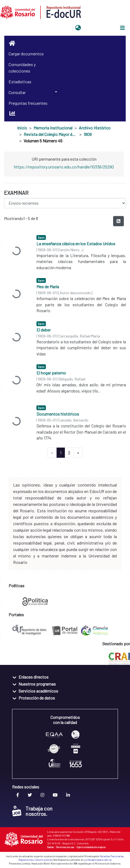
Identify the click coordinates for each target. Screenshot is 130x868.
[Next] (78, 453)
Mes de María (48, 287)
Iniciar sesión (96, 28)
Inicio (22, 128)
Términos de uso (65, 847)
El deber (44, 330)
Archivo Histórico (95, 128)
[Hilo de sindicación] (118, 221)
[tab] (65, 677)
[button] (78, 28)
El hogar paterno (51, 373)
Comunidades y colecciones (22, 68)
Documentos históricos (58, 414)
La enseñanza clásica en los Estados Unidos (76, 244)
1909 (88, 134)
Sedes (50, 847)
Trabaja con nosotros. (32, 811)
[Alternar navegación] (122, 28)
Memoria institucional (53, 128)
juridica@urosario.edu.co (98, 860)
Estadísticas (20, 82)
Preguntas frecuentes (28, 103)
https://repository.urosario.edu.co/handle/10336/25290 (64, 167)
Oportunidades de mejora (91, 847)
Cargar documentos (26, 54)
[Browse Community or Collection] (65, 203)
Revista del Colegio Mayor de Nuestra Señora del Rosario (50, 134)
